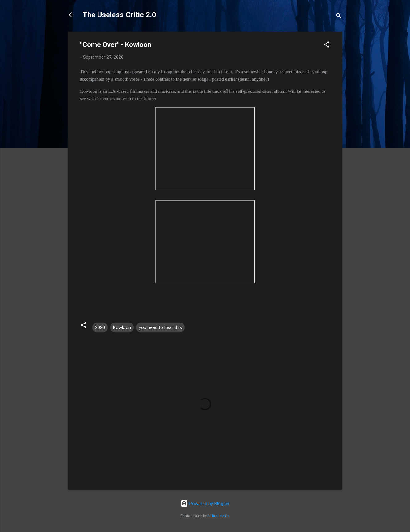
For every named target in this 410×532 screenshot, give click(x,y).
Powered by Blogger (205, 504)
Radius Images (218, 516)
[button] (326, 46)
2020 (100, 327)
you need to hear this (160, 327)
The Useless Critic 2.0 (119, 15)
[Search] (339, 17)
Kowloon (122, 327)
